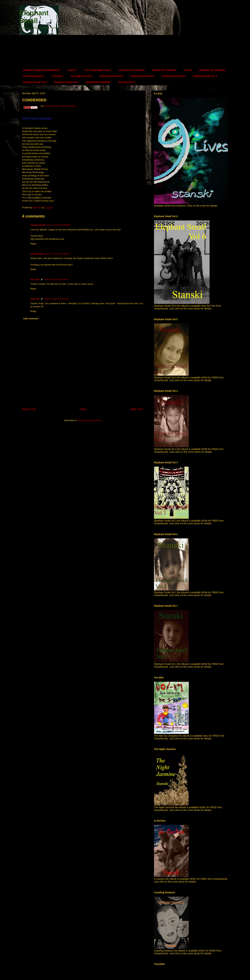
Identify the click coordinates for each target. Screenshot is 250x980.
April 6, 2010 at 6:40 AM (56, 279)
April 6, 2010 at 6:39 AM (57, 254)
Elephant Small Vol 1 (112, 76)
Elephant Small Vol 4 (205, 76)
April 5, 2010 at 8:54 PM (58, 225)
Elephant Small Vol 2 (143, 76)
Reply (33, 244)
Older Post (136, 409)
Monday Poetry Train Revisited (60, 106)
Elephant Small (34, 17)
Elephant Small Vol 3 (174, 76)
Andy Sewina (37, 254)
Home (83, 409)
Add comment (31, 319)
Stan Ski (35, 279)
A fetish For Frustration (131, 70)
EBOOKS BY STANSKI (212, 70)
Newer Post (29, 409)
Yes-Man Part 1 (127, 82)
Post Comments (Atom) (89, 420)
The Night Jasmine (81, 76)
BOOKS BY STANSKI (164, 70)
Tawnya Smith (38, 225)
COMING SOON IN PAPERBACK (41, 70)
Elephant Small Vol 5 (35, 82)
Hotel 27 (72, 70)
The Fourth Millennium (97, 70)
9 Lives (188, 70)
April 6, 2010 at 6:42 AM (56, 299)
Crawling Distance (34, 76)
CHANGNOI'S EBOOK (98, 82)
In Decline (57, 76)
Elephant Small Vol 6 (66, 82)
